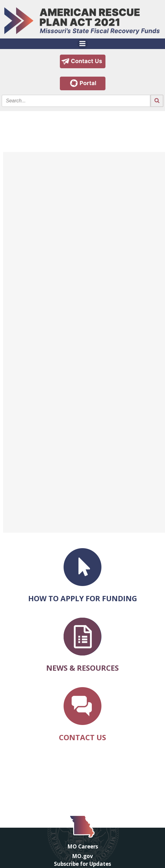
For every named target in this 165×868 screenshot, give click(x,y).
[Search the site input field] (76, 101)
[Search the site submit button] (157, 101)
